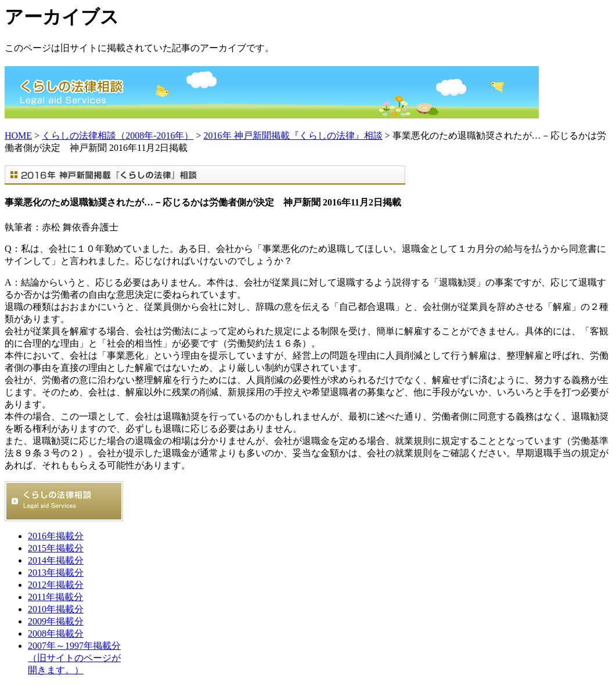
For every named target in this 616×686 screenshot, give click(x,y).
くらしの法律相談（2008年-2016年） (118, 136)
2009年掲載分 (56, 621)
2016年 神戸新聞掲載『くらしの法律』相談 (293, 136)
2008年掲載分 (56, 633)
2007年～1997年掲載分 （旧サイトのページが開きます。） (74, 658)
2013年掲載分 (56, 573)
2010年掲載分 (56, 609)
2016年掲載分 (56, 536)
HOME (18, 136)
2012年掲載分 (56, 585)
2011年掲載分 (55, 597)
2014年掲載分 (56, 560)
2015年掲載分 (56, 548)
